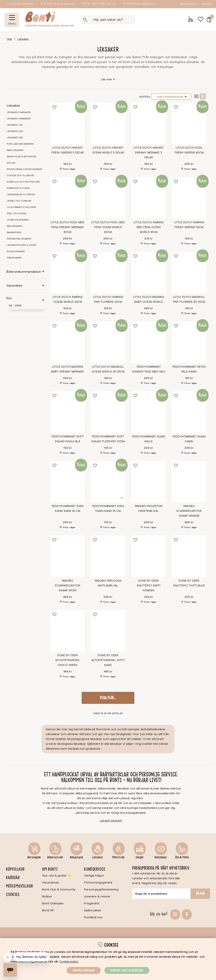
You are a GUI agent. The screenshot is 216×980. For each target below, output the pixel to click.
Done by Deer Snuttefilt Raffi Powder (148, 586)
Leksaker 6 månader (19, 112)
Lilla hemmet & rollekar (21, 207)
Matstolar (119, 857)
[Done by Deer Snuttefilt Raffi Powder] (148, 556)
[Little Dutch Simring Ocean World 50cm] (67, 272)
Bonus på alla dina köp (58, 4)
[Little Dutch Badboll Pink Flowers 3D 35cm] (189, 272)
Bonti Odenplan (53, 903)
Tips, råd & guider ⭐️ (57, 876)
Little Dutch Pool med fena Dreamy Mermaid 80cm (67, 227)
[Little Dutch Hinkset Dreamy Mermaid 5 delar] (148, 123)
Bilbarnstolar (55, 857)
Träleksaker (14, 258)
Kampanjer (161, 857)
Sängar (140, 857)
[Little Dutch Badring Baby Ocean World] (148, 272)
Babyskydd (76, 857)
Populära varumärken (20, 144)
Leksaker (23, 39)
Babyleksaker (15, 150)
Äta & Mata (182, 857)
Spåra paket (92, 910)
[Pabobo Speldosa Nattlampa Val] (108, 556)
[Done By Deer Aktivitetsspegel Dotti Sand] (108, 631)
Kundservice (95, 869)
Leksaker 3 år (15, 138)
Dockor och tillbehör (20, 176)
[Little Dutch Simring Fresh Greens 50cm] (189, 198)
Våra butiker (188, 4)
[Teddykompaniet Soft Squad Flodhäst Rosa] (108, 412)
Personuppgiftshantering (101, 889)
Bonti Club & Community (59, 889)
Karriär (13, 878)
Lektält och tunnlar (19, 201)
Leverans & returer (97, 896)
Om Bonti (50, 869)
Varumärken (51, 883)
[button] (208, 20)
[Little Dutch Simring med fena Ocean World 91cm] (148, 198)
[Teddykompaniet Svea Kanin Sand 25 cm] (108, 482)
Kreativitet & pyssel (18, 188)
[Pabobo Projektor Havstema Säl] (148, 482)
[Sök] (108, 20)
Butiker (47, 896)
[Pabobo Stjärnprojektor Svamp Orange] (189, 482)
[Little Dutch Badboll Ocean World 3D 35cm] (108, 342)
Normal (203, 96)
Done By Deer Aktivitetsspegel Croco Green (68, 660)
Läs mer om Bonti (111, 821)
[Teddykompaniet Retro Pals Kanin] (189, 342)
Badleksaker (14, 226)
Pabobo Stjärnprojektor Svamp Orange (189, 511)
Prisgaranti (92, 903)
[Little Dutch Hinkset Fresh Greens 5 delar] (67, 123)
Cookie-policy (69, 962)
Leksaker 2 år (15, 131)
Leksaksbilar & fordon (21, 195)
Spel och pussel (17, 214)
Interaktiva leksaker (19, 239)
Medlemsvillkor (19, 886)
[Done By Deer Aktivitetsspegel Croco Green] (67, 631)
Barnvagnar (34, 857)
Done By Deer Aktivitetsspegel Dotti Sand (108, 660)
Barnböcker (14, 233)
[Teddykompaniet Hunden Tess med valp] (148, 342)
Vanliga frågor (94, 876)
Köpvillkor (15, 869)
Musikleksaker (16, 251)
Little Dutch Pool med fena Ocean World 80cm (108, 227)
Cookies (13, 894)
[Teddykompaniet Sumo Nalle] (148, 412)
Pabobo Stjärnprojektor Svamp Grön (67, 586)
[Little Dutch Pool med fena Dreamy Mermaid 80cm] (67, 198)
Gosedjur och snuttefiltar (23, 182)
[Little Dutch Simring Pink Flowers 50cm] (108, 272)
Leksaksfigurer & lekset (22, 245)
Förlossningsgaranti (98, 883)
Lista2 (196, 96)
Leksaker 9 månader (19, 119)
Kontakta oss (93, 917)
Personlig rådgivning (140, 4)
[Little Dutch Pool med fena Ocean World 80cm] (108, 198)
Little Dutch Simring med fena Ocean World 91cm (149, 227)
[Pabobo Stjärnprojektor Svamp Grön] (67, 556)
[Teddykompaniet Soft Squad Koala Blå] (67, 412)
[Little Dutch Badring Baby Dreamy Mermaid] (67, 342)
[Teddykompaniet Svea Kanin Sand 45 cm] (67, 482)
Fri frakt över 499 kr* (100, 4)
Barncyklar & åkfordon (22, 157)
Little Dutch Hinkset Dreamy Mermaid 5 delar (149, 153)
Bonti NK (48, 910)
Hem (9, 39)
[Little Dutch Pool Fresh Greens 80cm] (189, 123)
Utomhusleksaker (18, 220)
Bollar (11, 163)
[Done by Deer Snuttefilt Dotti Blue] (189, 556)
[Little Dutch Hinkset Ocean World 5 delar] (108, 123)
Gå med (200, 894)
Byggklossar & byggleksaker (24, 169)
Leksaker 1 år (15, 125)
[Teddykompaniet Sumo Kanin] (189, 412)
